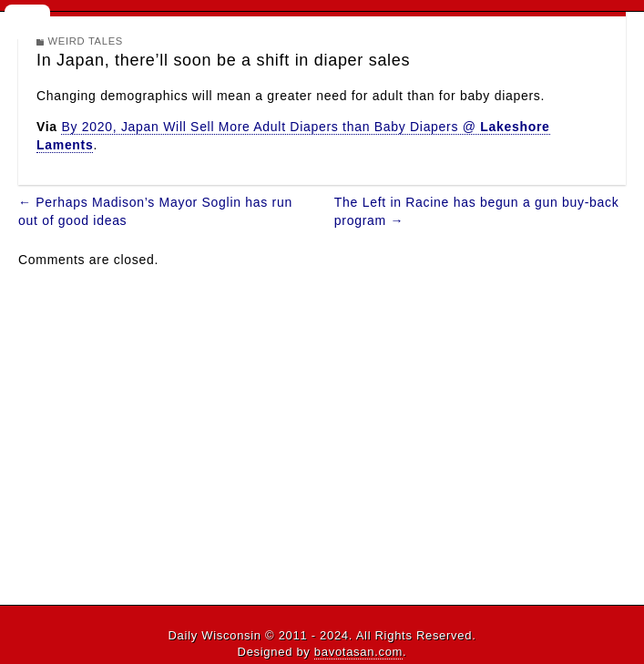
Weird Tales (86, 41)
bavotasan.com (358, 652)
